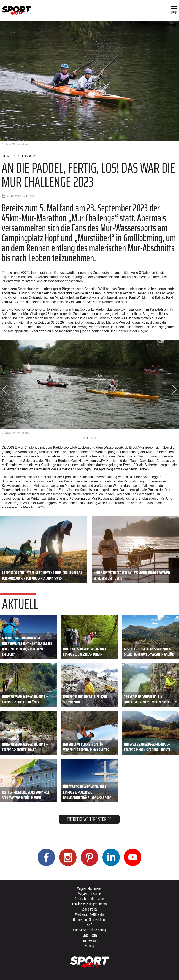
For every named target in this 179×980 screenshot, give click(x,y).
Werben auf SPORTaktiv (90, 914)
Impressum (89, 940)
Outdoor (26, 156)
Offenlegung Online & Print (89, 919)
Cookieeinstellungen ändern (89, 904)
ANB (90, 925)
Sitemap (90, 945)
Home (7, 156)
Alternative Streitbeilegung (89, 930)
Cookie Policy (89, 909)
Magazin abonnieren (89, 888)
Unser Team (90, 935)
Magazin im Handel (90, 893)
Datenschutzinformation (89, 899)
